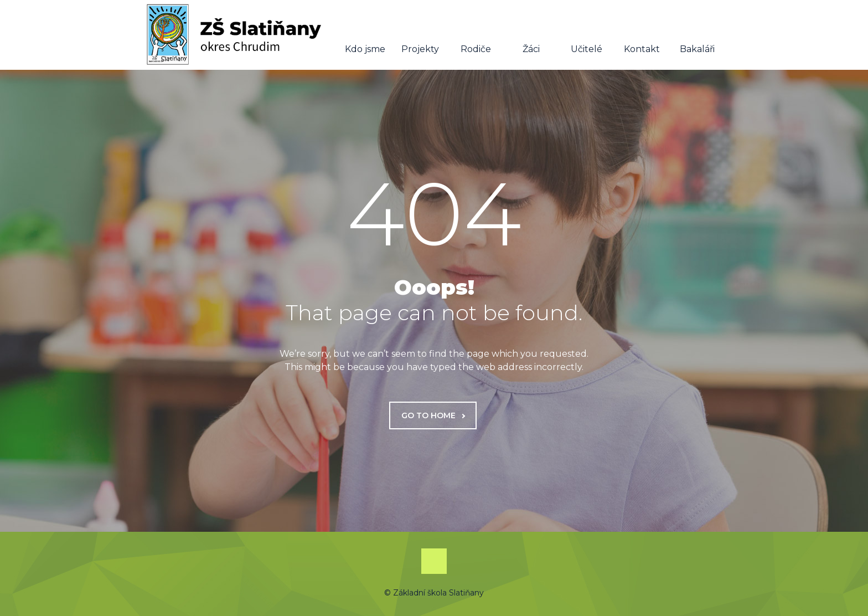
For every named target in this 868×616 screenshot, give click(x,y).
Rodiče (476, 35)
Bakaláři (697, 35)
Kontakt (642, 35)
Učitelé (587, 35)
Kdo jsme (365, 35)
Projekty (420, 35)
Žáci (531, 35)
